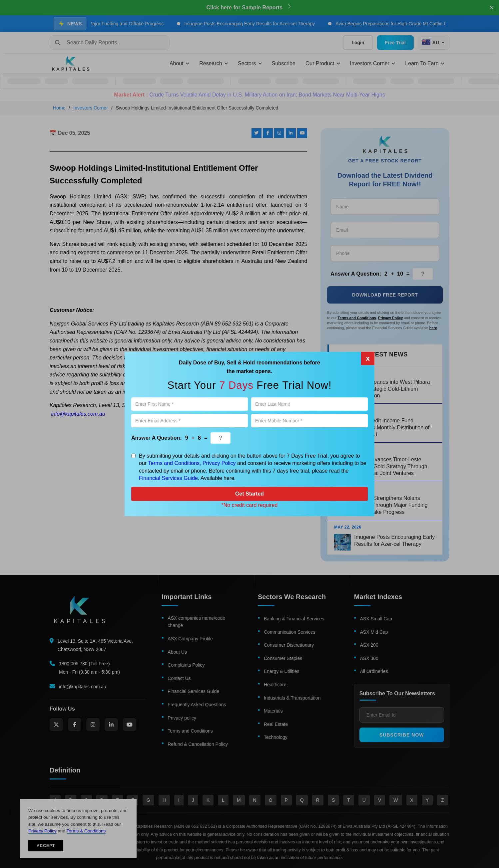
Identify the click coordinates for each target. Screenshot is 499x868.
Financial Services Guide (168, 478)
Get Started (249, 494)
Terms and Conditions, (174, 463)
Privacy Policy (219, 463)
